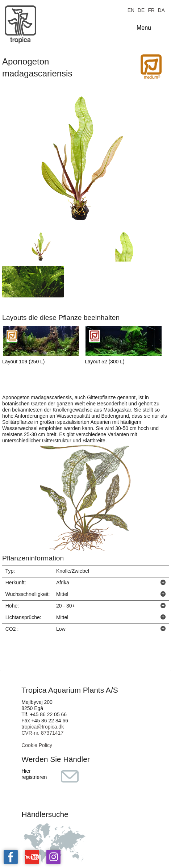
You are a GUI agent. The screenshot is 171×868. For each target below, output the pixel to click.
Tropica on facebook (11, 857)
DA (161, 10)
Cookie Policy (37, 745)
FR (151, 10)
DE (141, 10)
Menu (144, 28)
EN (131, 10)
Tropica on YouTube (32, 857)
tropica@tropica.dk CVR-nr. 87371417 (43, 730)
